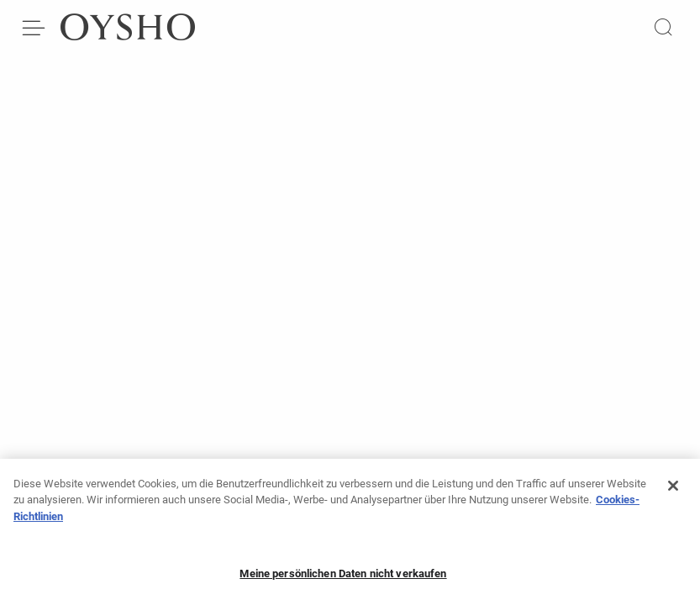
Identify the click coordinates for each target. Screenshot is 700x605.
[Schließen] (673, 490)
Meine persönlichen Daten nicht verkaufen (343, 578)
